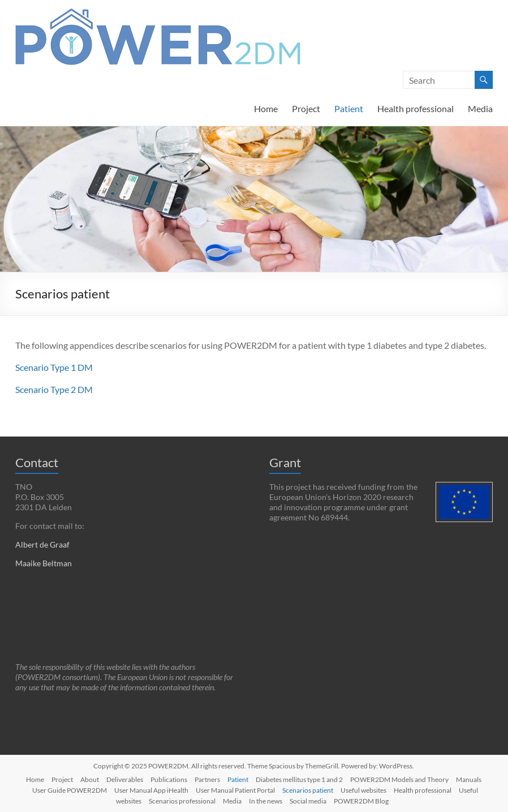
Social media (308, 801)
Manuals (469, 779)
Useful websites (363, 790)
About (90, 779)
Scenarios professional (182, 801)
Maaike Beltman (44, 563)
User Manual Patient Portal (235, 790)
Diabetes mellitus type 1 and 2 (299, 779)
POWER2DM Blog (361, 801)
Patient (349, 108)
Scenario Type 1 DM (54, 367)
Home (266, 108)
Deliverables (125, 779)
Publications (169, 779)
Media (480, 108)
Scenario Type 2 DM (54, 389)
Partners (207, 779)
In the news (266, 801)
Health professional (416, 108)
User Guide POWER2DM (70, 790)
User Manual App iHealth (151, 790)
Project (306, 108)
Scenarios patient (308, 790)
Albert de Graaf (42, 544)
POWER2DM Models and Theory (399, 779)
